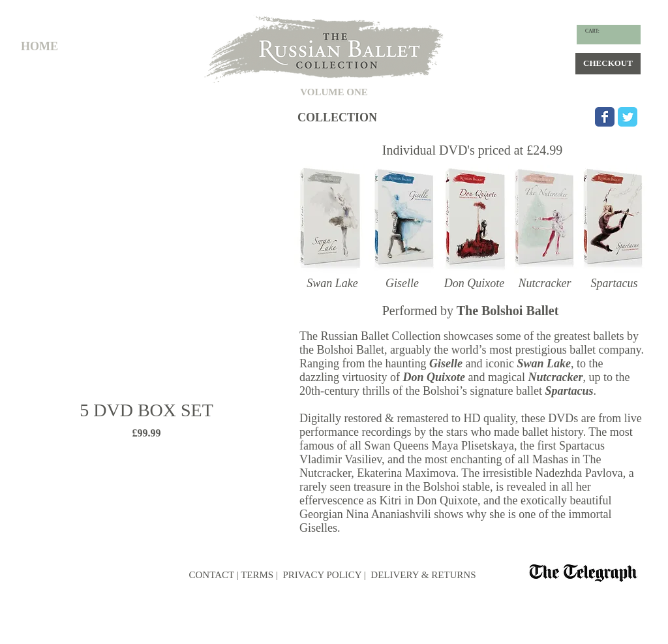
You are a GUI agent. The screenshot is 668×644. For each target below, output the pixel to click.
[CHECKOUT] (608, 64)
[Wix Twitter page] (628, 117)
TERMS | (259, 575)
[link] (597, 31)
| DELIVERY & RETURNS (420, 575)
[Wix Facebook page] (605, 117)
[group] (146, 295)
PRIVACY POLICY (321, 575)
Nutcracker (555, 377)
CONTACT (212, 575)
